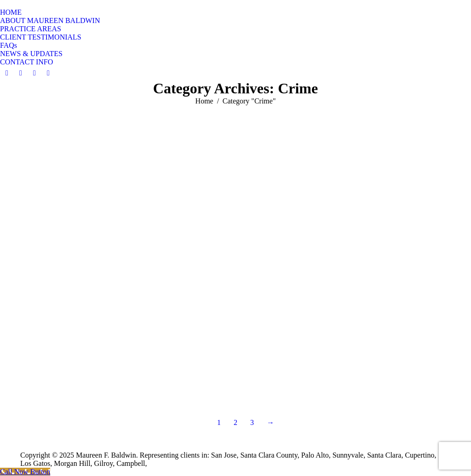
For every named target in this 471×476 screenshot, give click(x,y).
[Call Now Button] (25, 472)
